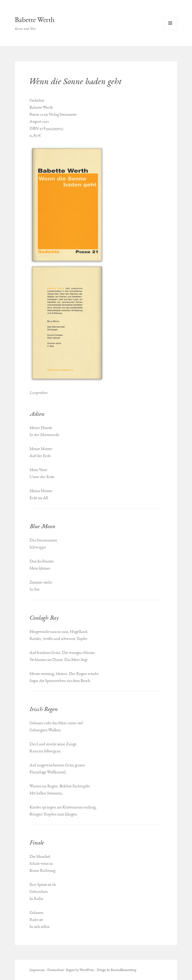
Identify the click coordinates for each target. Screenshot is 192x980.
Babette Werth (35, 20)
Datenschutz (55, 970)
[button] (67, 205)
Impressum (37, 970)
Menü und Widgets (170, 30)
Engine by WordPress (80, 970)
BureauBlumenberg (123, 970)
